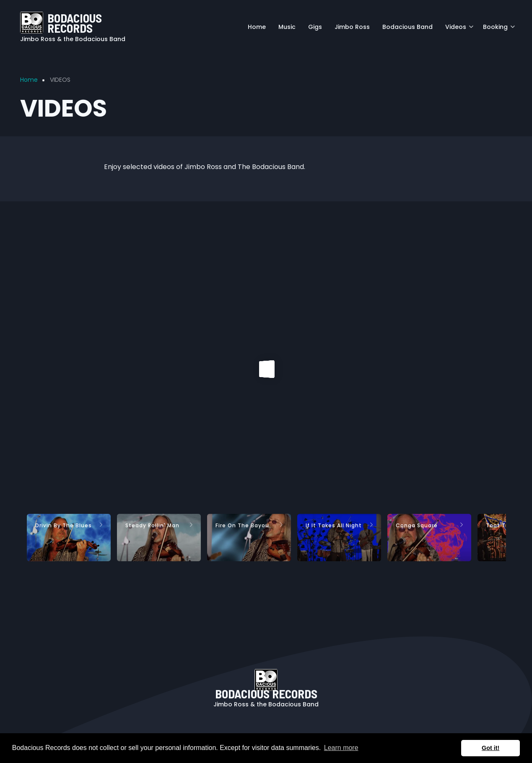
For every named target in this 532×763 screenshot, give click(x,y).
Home (257, 27)
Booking (499, 30)
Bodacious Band (407, 27)
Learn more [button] (341, 748)
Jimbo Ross (352, 27)
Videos (459, 30)
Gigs (315, 27)
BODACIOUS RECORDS (75, 23)
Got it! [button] (490, 748)
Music (287, 27)
